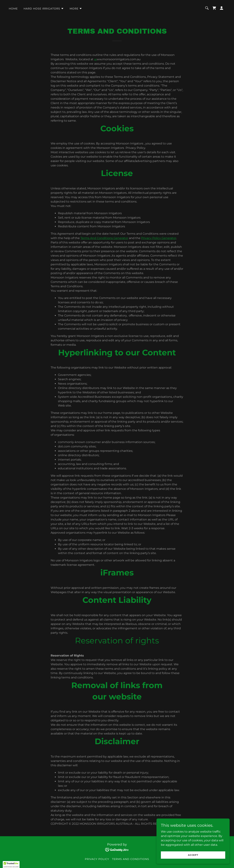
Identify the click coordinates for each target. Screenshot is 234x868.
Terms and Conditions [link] (131, 859)
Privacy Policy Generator (159, 238)
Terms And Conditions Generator (104, 238)
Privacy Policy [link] (97, 859)
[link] (214, 8)
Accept (193, 855)
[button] (44, 9)
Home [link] (13, 9)
